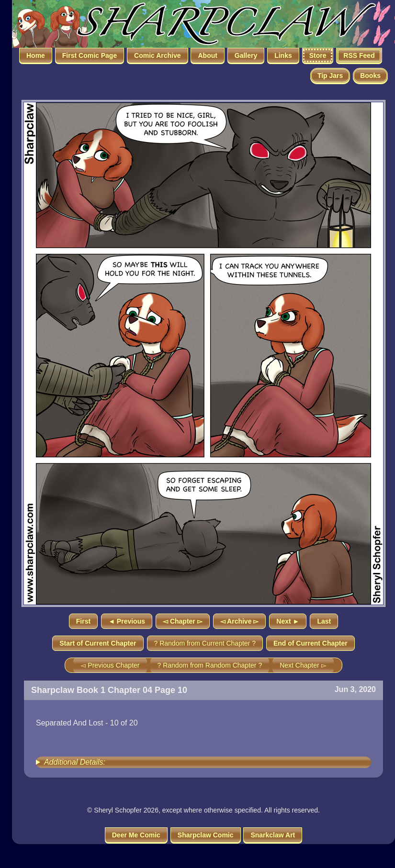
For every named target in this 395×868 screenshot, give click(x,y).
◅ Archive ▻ (240, 621)
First (83, 621)
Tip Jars (330, 76)
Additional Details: (75, 762)
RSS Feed (359, 55)
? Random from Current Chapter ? (205, 643)
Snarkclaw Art (273, 835)
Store (318, 55)
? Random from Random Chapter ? (210, 665)
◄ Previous (127, 621)
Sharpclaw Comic (206, 835)
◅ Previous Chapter (110, 665)
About (207, 55)
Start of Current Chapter (98, 643)
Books (370, 76)
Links (283, 55)
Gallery (246, 55)
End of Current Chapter (310, 643)
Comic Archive (158, 55)
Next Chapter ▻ (303, 665)
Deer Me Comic (136, 835)
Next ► (288, 621)
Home (36, 55)
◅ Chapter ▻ (183, 621)
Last (324, 621)
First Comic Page (90, 55)
